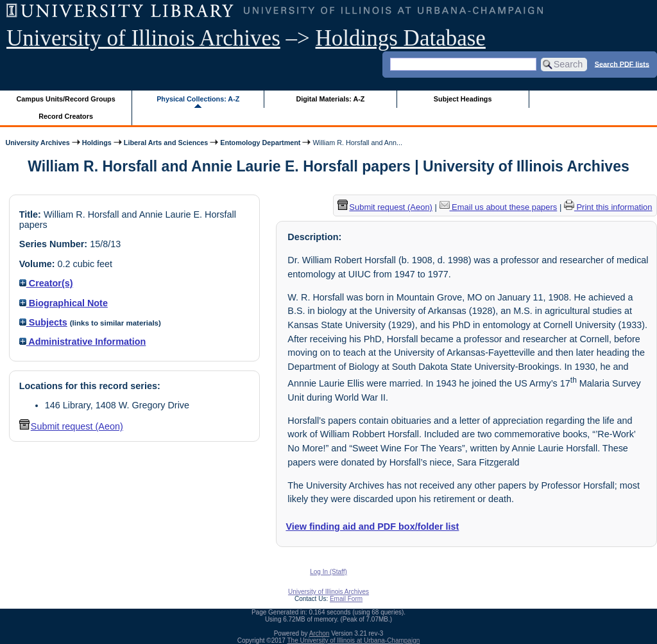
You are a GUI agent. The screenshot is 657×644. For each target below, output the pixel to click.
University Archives (37, 143)
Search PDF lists (622, 64)
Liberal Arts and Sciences (166, 143)
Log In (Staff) (328, 572)
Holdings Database (401, 38)
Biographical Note (64, 303)
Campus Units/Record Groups (66, 99)
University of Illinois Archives (143, 38)
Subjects (43, 322)
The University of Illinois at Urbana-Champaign (354, 640)
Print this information (608, 207)
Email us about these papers (499, 207)
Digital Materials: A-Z (330, 99)
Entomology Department (260, 143)
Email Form (346, 599)
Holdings (97, 143)
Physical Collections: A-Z (198, 99)
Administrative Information (83, 342)
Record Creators (66, 116)
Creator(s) (46, 283)
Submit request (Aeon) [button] (71, 426)
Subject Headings (463, 99)
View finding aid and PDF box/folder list (372, 527)
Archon (320, 633)
